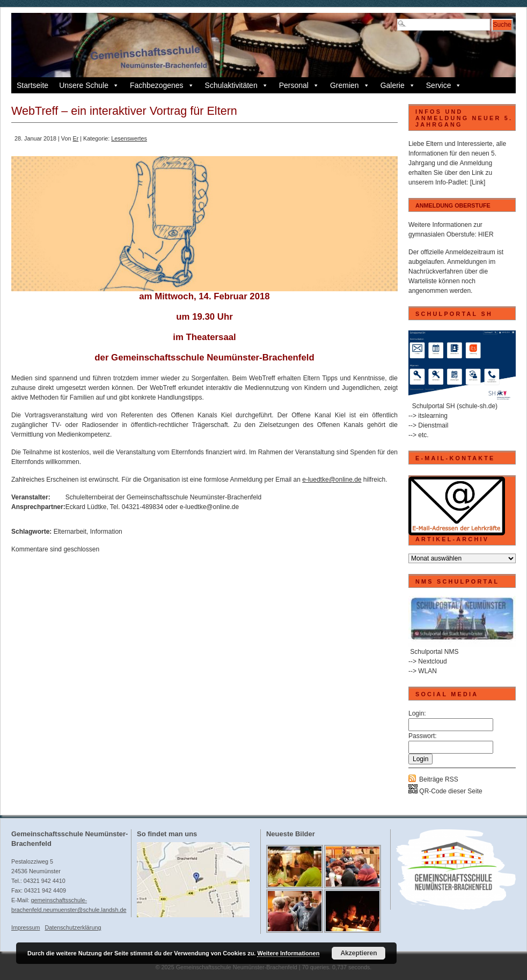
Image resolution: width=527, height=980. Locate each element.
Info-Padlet (451, 182)
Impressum (25, 927)
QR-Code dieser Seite (445, 791)
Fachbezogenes (162, 85)
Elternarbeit (70, 532)
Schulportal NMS (434, 652)
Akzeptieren (358, 953)
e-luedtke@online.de (332, 480)
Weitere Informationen (288, 953)
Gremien (350, 85)
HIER (486, 234)
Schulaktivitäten (237, 85)
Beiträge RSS (439, 779)
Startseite (32, 85)
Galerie (398, 85)
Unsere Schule (89, 85)
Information (106, 532)
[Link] (478, 182)
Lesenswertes (129, 138)
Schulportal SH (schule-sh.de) (455, 406)
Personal (299, 85)
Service (444, 85)
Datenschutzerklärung (73, 927)
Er (75, 138)
